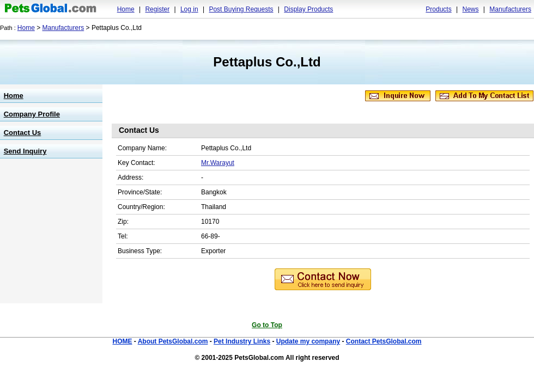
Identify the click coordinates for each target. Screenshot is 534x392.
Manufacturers (510, 9)
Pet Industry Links (242, 341)
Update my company (308, 341)
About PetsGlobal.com (173, 341)
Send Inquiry (25, 151)
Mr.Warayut (218, 163)
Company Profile (32, 114)
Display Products (308, 9)
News (470, 9)
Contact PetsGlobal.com (384, 341)
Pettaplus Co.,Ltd (267, 62)
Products (438, 9)
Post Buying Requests (241, 9)
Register (157, 9)
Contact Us (23, 133)
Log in (189, 9)
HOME (122, 341)
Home (126, 9)
